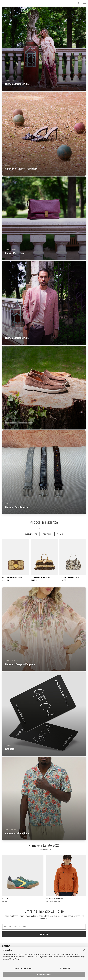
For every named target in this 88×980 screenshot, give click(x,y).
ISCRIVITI (44, 934)
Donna (40, 528)
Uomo (48, 528)
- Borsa (16, 560)
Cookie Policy (14, 959)
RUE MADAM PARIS (31, 534)
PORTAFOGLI (47, 534)
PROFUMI (60, 534)
